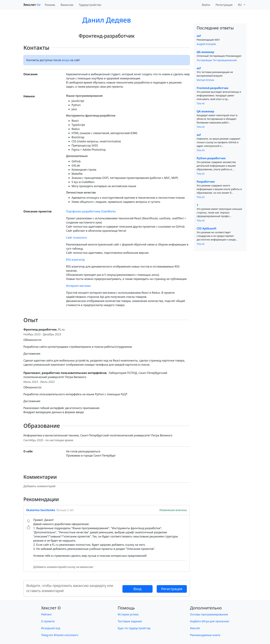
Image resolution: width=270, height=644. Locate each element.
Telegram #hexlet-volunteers (60, 635)
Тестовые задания (130, 621)
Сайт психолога (76, 238)
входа (66, 60)
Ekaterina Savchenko (41, 510)
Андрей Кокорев (206, 44)
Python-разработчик (211, 158)
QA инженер (205, 52)
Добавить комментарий (39, 486)
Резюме (50, 5)
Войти (206, 5)
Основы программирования (209, 614)
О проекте (48, 621)
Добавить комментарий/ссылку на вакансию (63, 567)
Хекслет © (51, 608)
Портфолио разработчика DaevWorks (91, 211)
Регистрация (224, 5)
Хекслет (195, 628)
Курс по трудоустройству (134, 628)
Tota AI (201, 103)
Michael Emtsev (205, 80)
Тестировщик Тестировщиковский (217, 60)
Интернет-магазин (78, 286)
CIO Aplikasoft (207, 228)
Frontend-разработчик (212, 88)
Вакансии (67, 5)
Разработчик (206, 182)
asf (199, 36)
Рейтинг (46, 614)
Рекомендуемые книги (205, 635)
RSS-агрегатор (76, 260)
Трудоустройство (90, 5)
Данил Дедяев (107, 20)
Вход (137, 589)
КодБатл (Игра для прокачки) (209, 621)
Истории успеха (128, 614)
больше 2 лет (65, 510)
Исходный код (51, 628)
